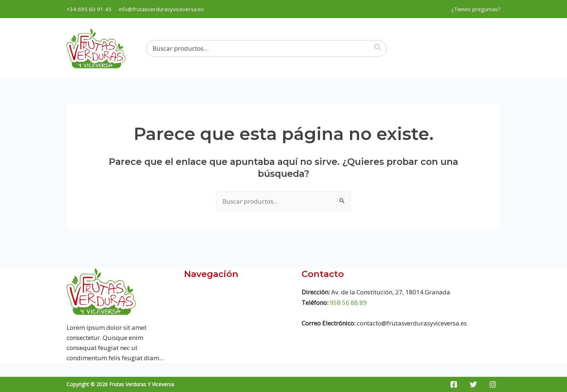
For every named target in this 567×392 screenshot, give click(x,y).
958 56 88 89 (348, 302)
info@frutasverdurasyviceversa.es (161, 9)
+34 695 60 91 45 (89, 9)
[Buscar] (379, 48)
